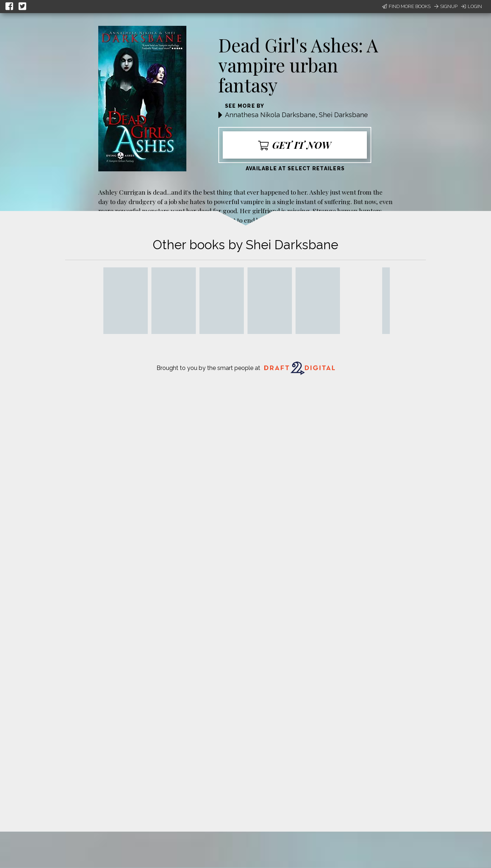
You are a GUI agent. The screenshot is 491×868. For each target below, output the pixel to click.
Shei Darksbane (343, 115)
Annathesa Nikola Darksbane (270, 115)
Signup (446, 6)
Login (472, 6)
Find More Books (406, 6)
